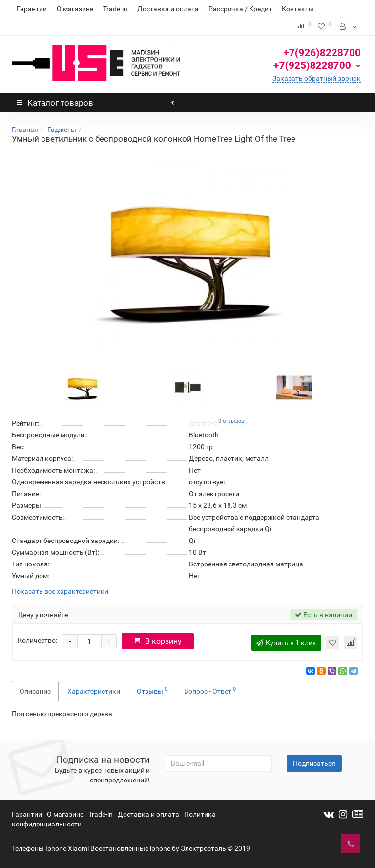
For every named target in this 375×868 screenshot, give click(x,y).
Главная (25, 130)
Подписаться (314, 763)
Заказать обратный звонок (317, 78)
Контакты (298, 9)
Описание (35, 691)
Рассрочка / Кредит (240, 9)
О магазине (75, 9)
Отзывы (152, 690)
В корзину (158, 641)
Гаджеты (62, 130)
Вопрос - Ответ (210, 690)
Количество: (37, 640)
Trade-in (115, 9)
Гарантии (32, 9)
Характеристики (94, 691)
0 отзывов (231, 421)
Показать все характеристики (60, 592)
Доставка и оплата (168, 9)
